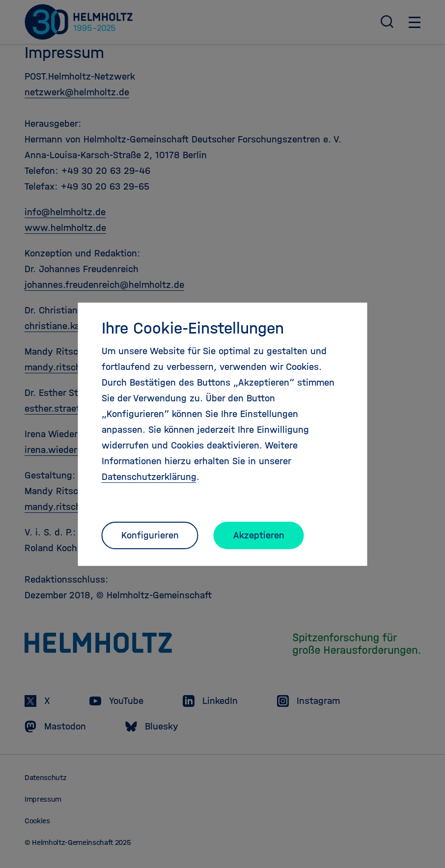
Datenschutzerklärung (149, 477)
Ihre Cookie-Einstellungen (193, 328)
